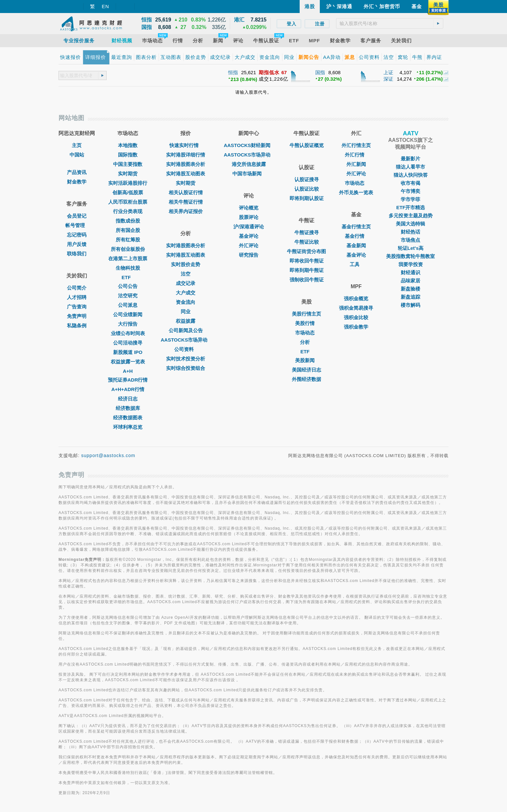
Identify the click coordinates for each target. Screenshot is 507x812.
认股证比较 (307, 189)
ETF (128, 277)
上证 (388, 72)
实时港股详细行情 (186, 155)
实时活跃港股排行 (128, 183)
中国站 (77, 155)
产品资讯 (77, 172)
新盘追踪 (410, 297)
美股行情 (306, 323)
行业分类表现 (128, 211)
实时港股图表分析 (186, 164)
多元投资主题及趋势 (411, 216)
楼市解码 (410, 305)
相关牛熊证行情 (186, 202)
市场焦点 (410, 240)
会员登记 (77, 216)
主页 (77, 145)
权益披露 (186, 321)
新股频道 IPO (128, 352)
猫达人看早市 (410, 167)
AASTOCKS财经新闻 (249, 145)
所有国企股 (128, 230)
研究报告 (249, 255)
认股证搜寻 (307, 179)
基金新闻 (356, 245)
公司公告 (128, 286)
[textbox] (390, 23)
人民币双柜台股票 (128, 202)
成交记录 (186, 283)
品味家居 (410, 281)
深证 (388, 79)
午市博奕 (410, 191)
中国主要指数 (128, 164)
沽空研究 (128, 296)
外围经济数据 (306, 379)
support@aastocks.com (108, 455)
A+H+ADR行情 (128, 389)
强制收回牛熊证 (307, 280)
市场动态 (306, 333)
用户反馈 (77, 244)
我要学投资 (411, 264)
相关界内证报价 (186, 211)
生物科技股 (128, 268)
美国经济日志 (306, 370)
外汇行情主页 (356, 145)
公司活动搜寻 (128, 343)
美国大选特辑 (410, 224)
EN (105, 6)
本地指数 (128, 145)
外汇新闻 (356, 164)
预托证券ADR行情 (128, 380)
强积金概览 (356, 298)
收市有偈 (410, 183)
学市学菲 (410, 199)
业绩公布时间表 (128, 333)
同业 (186, 311)
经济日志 (128, 399)
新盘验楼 (410, 289)
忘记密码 (77, 235)
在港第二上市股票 (128, 258)
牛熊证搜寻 (307, 232)
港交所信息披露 (249, 164)
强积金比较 (356, 317)
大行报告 (128, 324)
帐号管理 (77, 225)
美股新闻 (306, 360)
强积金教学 (356, 327)
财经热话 (410, 232)
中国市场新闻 (249, 174)
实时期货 (128, 174)
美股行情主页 (306, 314)
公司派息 (128, 305)
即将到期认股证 (307, 198)
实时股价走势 (186, 264)
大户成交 (186, 293)
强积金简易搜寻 (356, 308)
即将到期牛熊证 (307, 270)
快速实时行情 (186, 145)
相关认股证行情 (186, 192)
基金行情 (356, 236)
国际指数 (128, 155)
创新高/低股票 (128, 192)
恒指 (233, 72)
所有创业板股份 (128, 249)
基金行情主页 (356, 227)
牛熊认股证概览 (307, 145)
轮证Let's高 (411, 248)
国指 (320, 72)
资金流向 (186, 302)
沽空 (186, 274)
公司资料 (186, 349)
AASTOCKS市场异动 (186, 340)
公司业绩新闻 (128, 314)
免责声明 (77, 316)
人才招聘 (77, 297)
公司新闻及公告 (186, 330)
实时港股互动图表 (186, 174)
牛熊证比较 (307, 242)
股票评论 (249, 217)
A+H (128, 371)
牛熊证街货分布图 (306, 251)
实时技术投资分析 (186, 359)
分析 (306, 342)
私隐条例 (77, 325)
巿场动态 (356, 183)
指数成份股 (128, 221)
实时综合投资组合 (186, 368)
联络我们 (77, 254)
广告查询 (77, 307)
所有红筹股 (128, 240)
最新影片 (410, 159)
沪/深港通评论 (249, 227)
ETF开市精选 (410, 207)
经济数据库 (128, 408)
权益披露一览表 (128, 362)
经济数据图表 (128, 418)
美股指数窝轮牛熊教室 (410, 256)
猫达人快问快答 (411, 175)
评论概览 (249, 208)
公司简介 (77, 288)
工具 (356, 264)
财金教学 (77, 182)
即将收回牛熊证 (307, 261)
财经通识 (410, 272)
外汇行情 (356, 155)
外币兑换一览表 (356, 192)
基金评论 (249, 236)
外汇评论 (249, 245)
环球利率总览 (128, 427)
